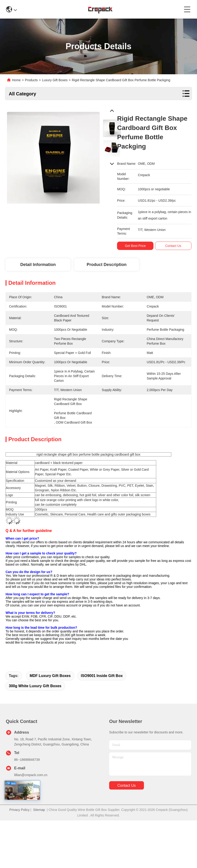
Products (31, 80)
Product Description (107, 265)
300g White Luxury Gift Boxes (35, 686)
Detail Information (38, 265)
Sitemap (39, 810)
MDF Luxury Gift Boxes (50, 676)
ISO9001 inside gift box (102, 676)
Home (16, 80)
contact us (126, 785)
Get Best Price (137, 246)
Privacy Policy (19, 810)
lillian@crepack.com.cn (31, 775)
